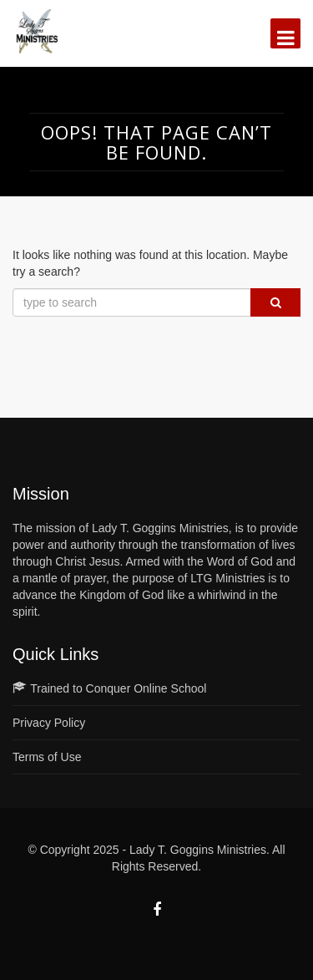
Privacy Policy (49, 723)
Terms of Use (47, 757)
